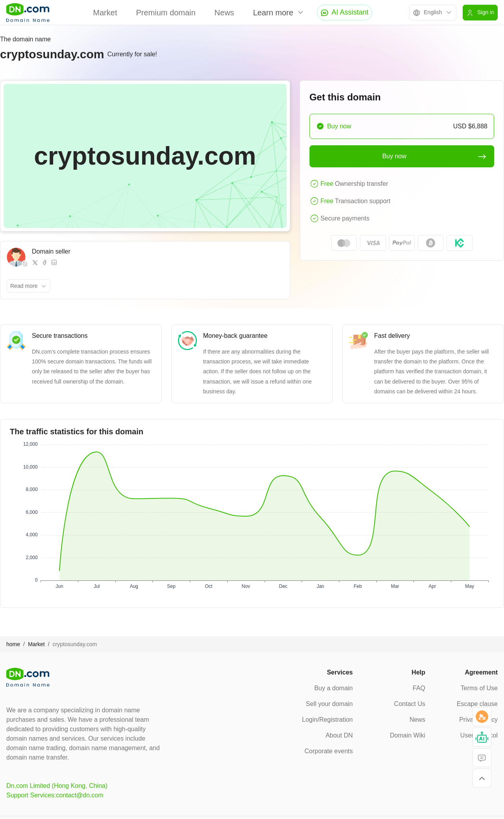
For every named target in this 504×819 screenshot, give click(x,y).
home (13, 644)
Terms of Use (479, 688)
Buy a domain (334, 688)
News (224, 13)
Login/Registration (327, 720)
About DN (339, 735)
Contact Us (410, 704)
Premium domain (166, 13)
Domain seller (51, 251)
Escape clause (477, 704)
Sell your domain (329, 704)
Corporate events (329, 751)
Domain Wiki (408, 735)
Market (105, 13)
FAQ (419, 688)
